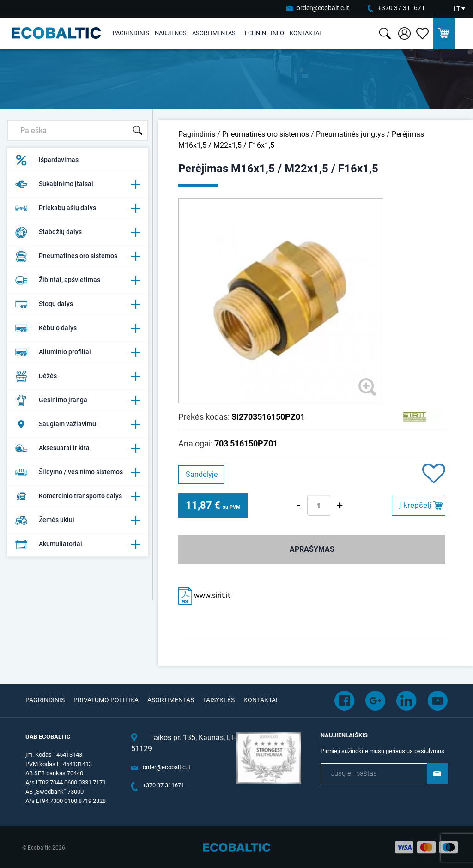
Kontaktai (305, 33)
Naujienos (171, 33)
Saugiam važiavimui (78, 424)
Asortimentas (214, 33)
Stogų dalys (78, 304)
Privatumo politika (106, 700)
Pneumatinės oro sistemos (78, 256)
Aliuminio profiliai (78, 352)
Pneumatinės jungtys (350, 134)
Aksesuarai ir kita (78, 448)
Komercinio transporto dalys (78, 496)
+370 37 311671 (401, 8)
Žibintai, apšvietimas (78, 280)
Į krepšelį (415, 505)
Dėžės (78, 376)
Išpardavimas (47, 160)
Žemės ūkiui (78, 520)
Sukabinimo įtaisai (78, 184)
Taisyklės (219, 700)
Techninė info (263, 33)
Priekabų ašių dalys (78, 208)
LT (457, 9)
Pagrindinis (131, 33)
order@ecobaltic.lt (323, 8)
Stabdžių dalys (78, 232)
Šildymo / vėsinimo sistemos (78, 472)
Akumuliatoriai (78, 544)
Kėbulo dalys (78, 328)
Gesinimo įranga (78, 400)
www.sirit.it (204, 595)
